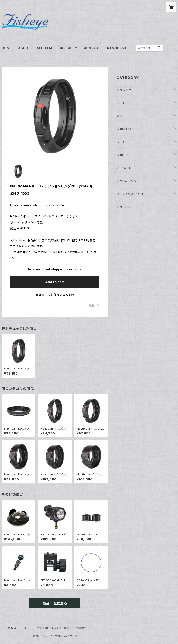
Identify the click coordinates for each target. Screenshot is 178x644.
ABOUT (24, 48)
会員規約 (81, 628)
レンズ (121, 142)
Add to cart (55, 282)
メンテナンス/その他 (130, 194)
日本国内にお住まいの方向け (55, 295)
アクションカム (126, 181)
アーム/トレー (126, 168)
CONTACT (92, 48)
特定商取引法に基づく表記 (53, 628)
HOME (7, 48)
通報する (94, 305)
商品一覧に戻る (55, 603)
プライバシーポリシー (18, 628)
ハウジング (124, 90)
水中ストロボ (126, 129)
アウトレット (125, 207)
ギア (120, 116)
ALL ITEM (44, 48)
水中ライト (124, 155)
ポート (121, 103)
